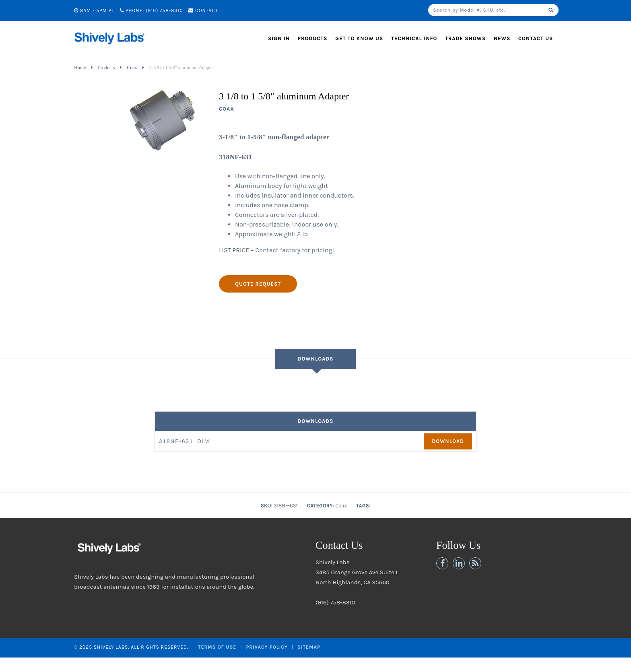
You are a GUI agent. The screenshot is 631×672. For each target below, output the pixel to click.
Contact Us (536, 38)
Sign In (279, 38)
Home (80, 68)
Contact (203, 10)
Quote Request (258, 284)
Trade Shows (465, 38)
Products (313, 38)
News (502, 38)
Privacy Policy (267, 647)
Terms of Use (217, 647)
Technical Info (414, 38)
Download (448, 441)
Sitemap (309, 647)
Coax (132, 68)
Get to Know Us (359, 38)
